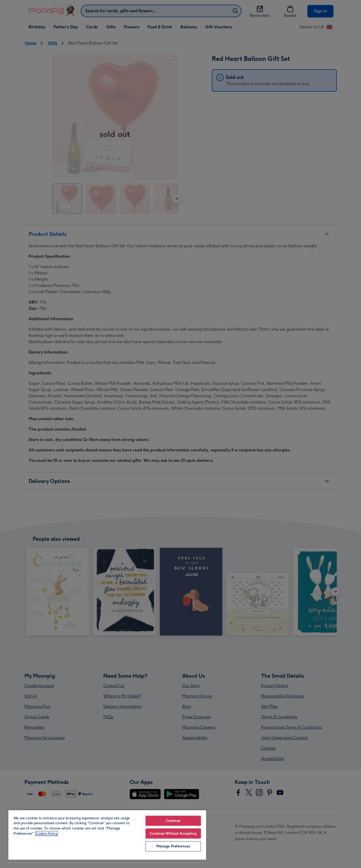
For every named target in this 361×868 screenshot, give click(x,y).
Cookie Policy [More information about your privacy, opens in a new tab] (47, 834)
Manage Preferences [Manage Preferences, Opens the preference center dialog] (173, 846)
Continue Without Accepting (173, 834)
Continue (173, 821)
